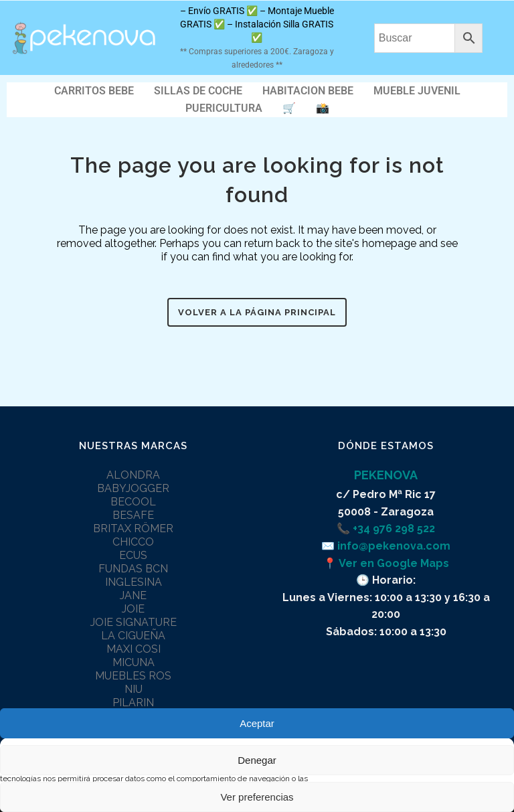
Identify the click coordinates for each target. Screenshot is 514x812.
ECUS (133, 555)
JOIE (133, 609)
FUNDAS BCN (133, 569)
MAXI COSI (134, 649)
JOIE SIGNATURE (134, 622)
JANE (133, 595)
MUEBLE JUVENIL (417, 91)
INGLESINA (134, 582)
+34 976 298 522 (394, 529)
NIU (134, 689)
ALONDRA (133, 475)
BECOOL (133, 502)
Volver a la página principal (257, 312)
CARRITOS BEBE (94, 91)
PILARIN (133, 703)
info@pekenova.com (394, 546)
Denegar (257, 760)
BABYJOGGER (133, 488)
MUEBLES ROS (133, 676)
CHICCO (133, 542)
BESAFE (133, 515)
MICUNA (134, 662)
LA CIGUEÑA (133, 636)
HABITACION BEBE (308, 91)
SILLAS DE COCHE (198, 91)
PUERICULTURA (224, 108)
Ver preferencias (257, 797)
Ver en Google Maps (394, 563)
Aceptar (257, 723)
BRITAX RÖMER (133, 529)
